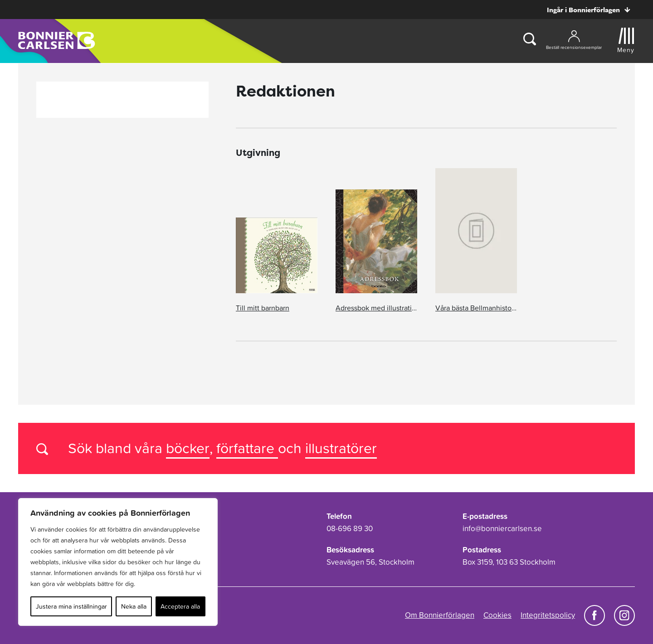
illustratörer (341, 448)
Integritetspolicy (548, 615)
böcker (188, 448)
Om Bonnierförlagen (440, 615)
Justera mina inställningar (71, 606)
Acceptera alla (180, 606)
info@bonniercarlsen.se (502, 528)
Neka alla (134, 606)
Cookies (497, 615)
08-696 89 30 (350, 528)
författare (247, 448)
